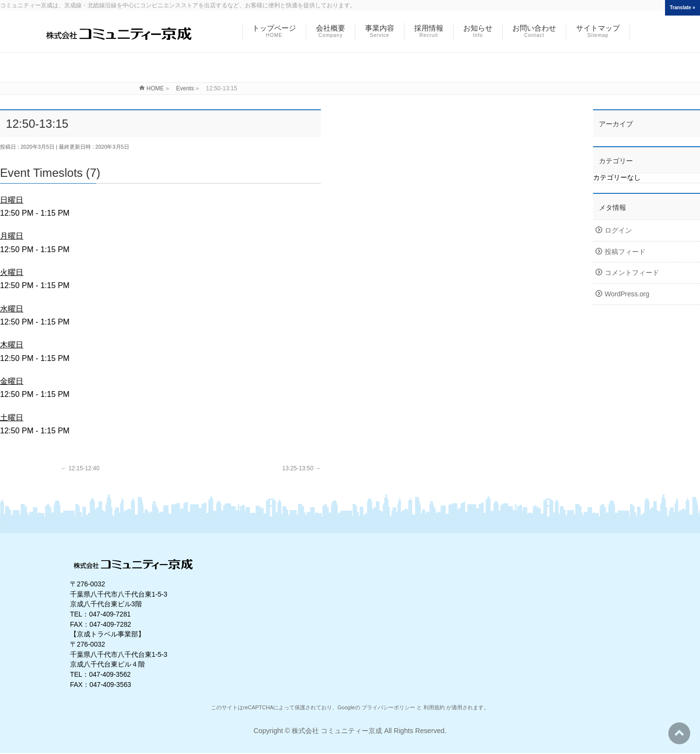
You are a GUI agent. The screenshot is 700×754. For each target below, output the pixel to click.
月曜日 (12, 236)
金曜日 (12, 381)
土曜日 (12, 417)
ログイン (618, 231)
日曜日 (12, 200)
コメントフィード (632, 273)
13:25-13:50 (302, 468)
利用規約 (434, 707)
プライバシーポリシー (388, 707)
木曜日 (12, 344)
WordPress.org (627, 294)
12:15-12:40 (80, 468)
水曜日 (12, 308)
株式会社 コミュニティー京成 (337, 731)
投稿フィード (625, 252)
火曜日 (12, 272)
